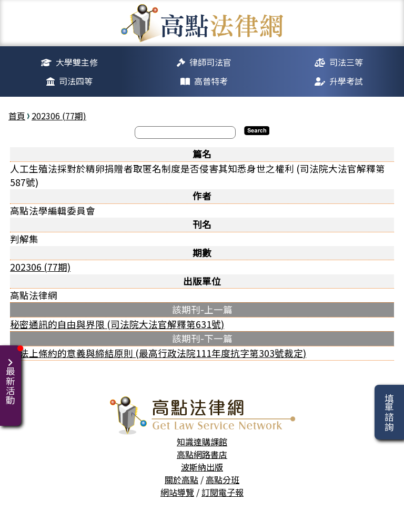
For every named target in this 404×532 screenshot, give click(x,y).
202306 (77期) (59, 116)
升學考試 (346, 81)
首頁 (17, 116)
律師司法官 (210, 62)
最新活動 (12, 375)
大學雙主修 (77, 62)
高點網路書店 (202, 454)
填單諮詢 (389, 412)
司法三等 (346, 62)
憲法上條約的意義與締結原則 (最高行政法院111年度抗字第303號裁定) (158, 353)
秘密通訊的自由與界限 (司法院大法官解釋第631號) (117, 324)
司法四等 (76, 81)
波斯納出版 (202, 467)
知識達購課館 (202, 442)
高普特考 (211, 81)
